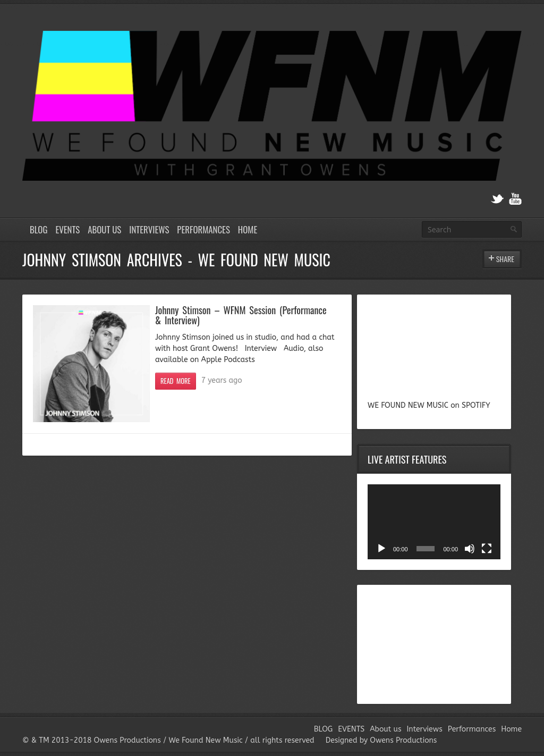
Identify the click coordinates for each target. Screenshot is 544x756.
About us (104, 229)
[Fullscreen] (487, 549)
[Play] (381, 549)
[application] (434, 522)
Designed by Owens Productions (381, 740)
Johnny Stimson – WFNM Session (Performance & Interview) (241, 314)
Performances (203, 229)
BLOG (39, 229)
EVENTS (67, 229)
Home (248, 229)
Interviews (149, 229)
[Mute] (470, 549)
